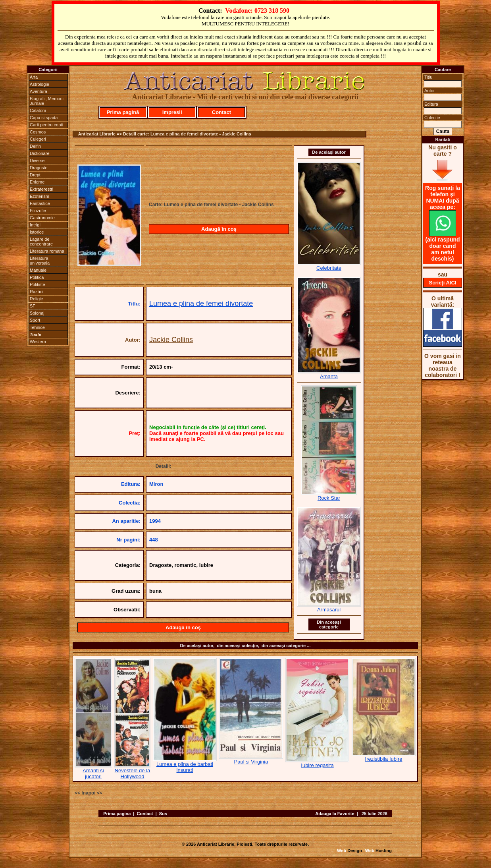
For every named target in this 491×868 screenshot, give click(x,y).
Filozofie (38, 211)
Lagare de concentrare (41, 242)
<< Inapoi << (89, 793)
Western (38, 342)
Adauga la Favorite (335, 814)
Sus (163, 814)
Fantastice (40, 203)
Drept (35, 175)
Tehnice (37, 327)
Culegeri (38, 139)
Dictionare (40, 153)
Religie (37, 299)
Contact (221, 112)
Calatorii (38, 110)
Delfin (35, 146)
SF (33, 306)
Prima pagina (117, 814)
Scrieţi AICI (443, 283)
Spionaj (37, 313)
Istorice (37, 232)
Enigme (37, 182)
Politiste (38, 284)
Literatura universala (40, 261)
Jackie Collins (171, 340)
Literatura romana (47, 251)
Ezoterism (39, 196)
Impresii (172, 112)
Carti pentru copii (46, 125)
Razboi (37, 292)
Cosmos (38, 132)
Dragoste (39, 168)
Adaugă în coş (219, 229)
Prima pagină (123, 112)
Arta (34, 77)
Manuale (38, 270)
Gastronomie (42, 218)
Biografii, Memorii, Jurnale (47, 101)
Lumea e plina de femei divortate (201, 304)
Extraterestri (41, 189)
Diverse (37, 160)
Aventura (39, 91)
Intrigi (35, 225)
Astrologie (39, 84)
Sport (35, 320)
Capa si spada (44, 118)
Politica (37, 277)
